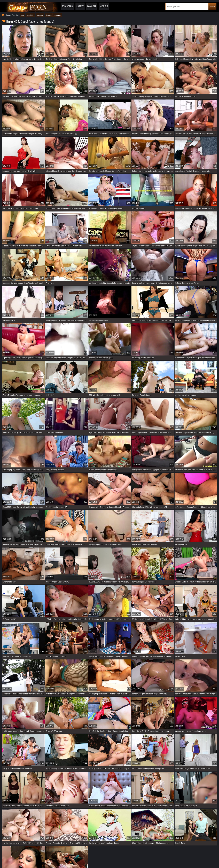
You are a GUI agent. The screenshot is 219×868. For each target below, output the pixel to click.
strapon (49, 15)
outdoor (40, 15)
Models (104, 6)
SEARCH (212, 6)
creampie (58, 15)
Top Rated (67, 6)
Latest (80, 6)
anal (23, 15)
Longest (92, 6)
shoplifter (30, 15)
